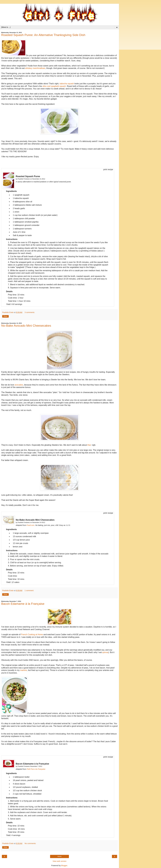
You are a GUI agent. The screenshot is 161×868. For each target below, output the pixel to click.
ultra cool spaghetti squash (54, 86)
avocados (19, 385)
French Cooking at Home (32, 634)
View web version (59, 861)
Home (59, 856)
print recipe (108, 169)
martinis (23, 670)
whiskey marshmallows (35, 68)
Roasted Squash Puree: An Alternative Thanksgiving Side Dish (43, 35)
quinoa (105, 652)
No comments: (30, 843)
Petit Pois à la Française (36, 769)
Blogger (64, 866)
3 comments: (30, 312)
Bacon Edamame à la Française (23, 604)
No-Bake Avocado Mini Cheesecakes (26, 326)
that (89, 445)
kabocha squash (67, 84)
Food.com (30, 525)
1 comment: (29, 590)
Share (5, 316)
